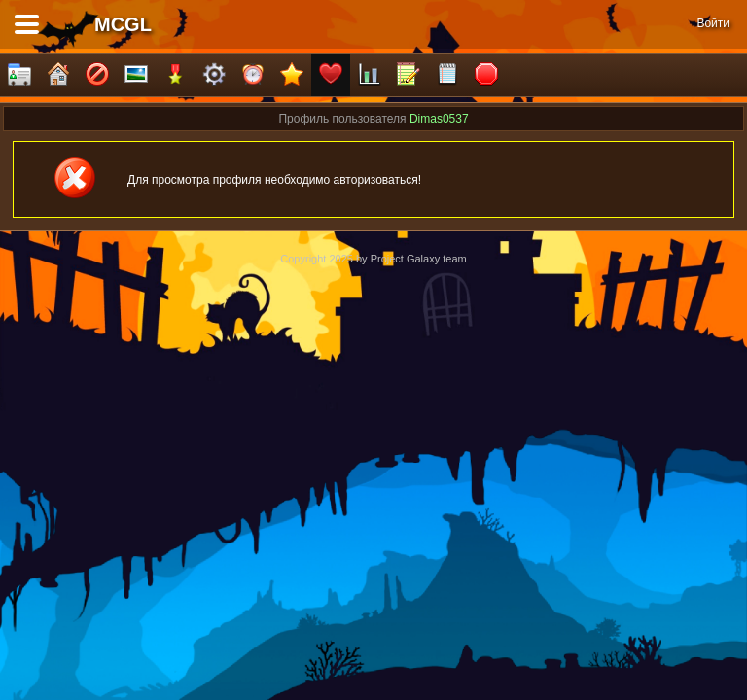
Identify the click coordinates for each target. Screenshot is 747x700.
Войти (713, 23)
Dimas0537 (439, 119)
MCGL (123, 24)
